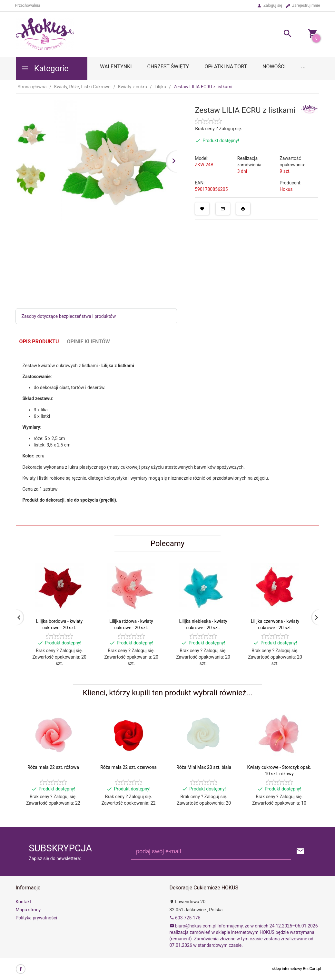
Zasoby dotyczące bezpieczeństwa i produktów (69, 316)
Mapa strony (28, 910)
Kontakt (24, 902)
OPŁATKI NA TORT (226, 67)
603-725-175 (185, 918)
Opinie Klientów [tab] (89, 342)
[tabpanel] (168, 437)
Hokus (286, 189)
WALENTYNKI (116, 67)
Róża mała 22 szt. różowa (53, 767)
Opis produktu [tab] (39, 342)
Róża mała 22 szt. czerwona (128, 767)
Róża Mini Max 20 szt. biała (204, 767)
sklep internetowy (287, 969)
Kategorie (45, 69)
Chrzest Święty (168, 67)
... (303, 67)
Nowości (274, 67)
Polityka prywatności (37, 918)
